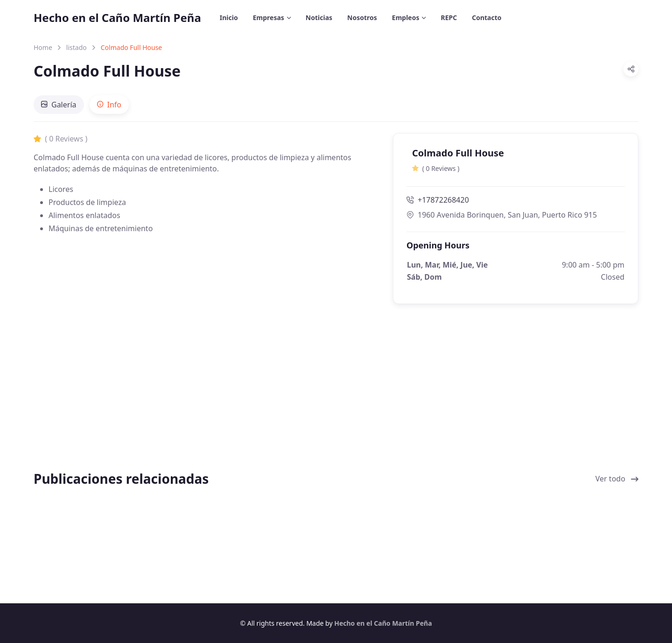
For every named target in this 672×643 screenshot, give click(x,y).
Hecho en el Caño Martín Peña (117, 18)
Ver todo (617, 479)
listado (77, 47)
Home (43, 47)
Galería (59, 105)
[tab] (59, 105)
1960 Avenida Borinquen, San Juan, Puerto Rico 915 (502, 215)
